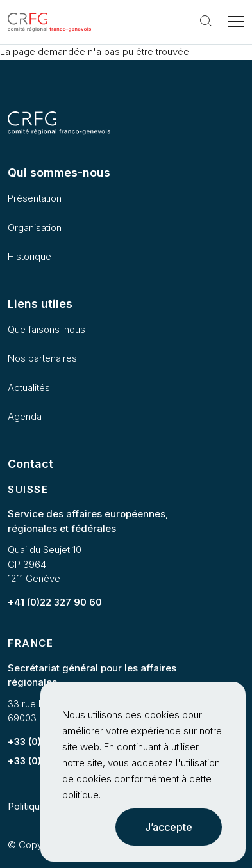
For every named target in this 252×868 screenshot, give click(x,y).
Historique (29, 256)
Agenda (25, 416)
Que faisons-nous (46, 329)
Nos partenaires (42, 358)
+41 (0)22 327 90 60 (55, 602)
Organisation (35, 228)
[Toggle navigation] (236, 22)
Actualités (29, 388)
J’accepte (169, 827)
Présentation (35, 198)
